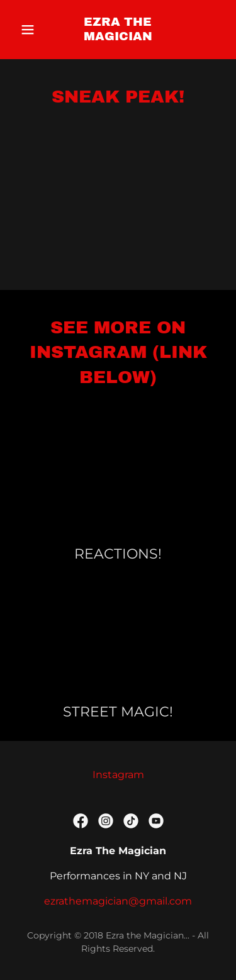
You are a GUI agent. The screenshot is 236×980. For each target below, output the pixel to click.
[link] (118, 37)
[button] (31, 30)
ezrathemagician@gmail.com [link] (118, 901)
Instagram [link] (118, 775)
